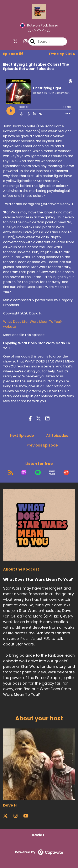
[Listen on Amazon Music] (52, 473)
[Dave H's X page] (8, 816)
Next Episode (22, 435)
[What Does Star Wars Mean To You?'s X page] (15, 42)
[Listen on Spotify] (38, 473)
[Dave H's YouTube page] (28, 816)
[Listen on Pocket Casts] (66, 473)
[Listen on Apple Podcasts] (24, 473)
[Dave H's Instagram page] (18, 816)
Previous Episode (42, 445)
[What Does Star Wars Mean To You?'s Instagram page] (23, 42)
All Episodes (57, 435)
